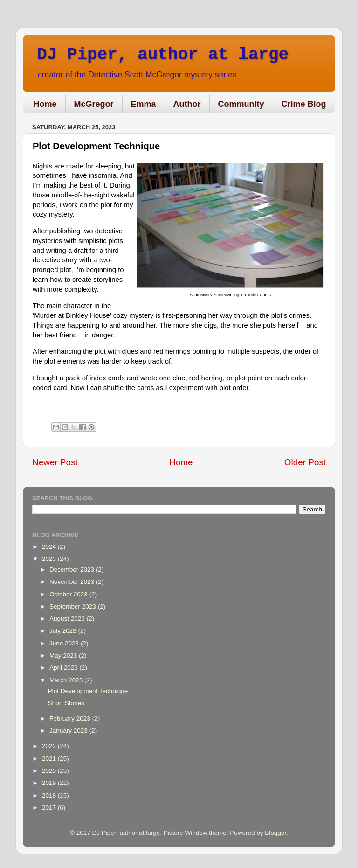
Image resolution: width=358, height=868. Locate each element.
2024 (50, 547)
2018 (50, 795)
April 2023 (65, 668)
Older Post (305, 462)
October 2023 (69, 594)
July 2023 (64, 631)
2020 (50, 771)
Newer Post (55, 462)
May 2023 (64, 655)
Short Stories (66, 703)
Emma (144, 104)
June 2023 (65, 643)
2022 (50, 746)
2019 (50, 783)
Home (45, 104)
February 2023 (71, 718)
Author (187, 104)
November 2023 (73, 582)
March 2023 (67, 680)
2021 (50, 759)
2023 (50, 559)
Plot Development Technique (88, 691)
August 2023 (68, 619)
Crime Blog (304, 104)
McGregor (94, 104)
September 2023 (74, 606)
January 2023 (69, 731)
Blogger (275, 833)
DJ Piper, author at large (163, 55)
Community (241, 104)
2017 (50, 808)
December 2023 (73, 570)
